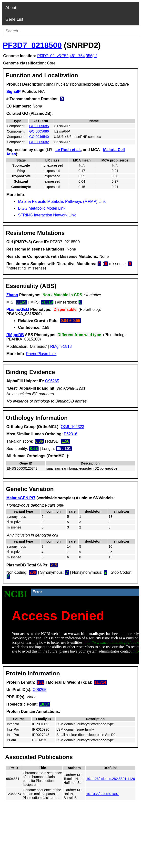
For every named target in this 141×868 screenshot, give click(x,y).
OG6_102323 (72, 427)
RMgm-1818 (61, 346)
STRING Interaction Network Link (47, 215)
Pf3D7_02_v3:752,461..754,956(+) (67, 56)
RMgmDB (15, 335)
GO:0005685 (39, 126)
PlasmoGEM (18, 309)
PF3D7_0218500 (32, 45)
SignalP (13, 92)
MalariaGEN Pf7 (21, 498)
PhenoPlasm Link (41, 354)
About (11, 8)
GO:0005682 (39, 142)
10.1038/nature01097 (103, 794)
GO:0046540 (39, 137)
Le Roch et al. (68, 150)
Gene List (14, 19)
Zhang (12, 295)
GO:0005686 (39, 131)
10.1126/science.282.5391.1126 (111, 779)
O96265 (52, 381)
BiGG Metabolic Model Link (42, 208)
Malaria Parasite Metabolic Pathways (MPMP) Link (62, 201)
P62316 (71, 434)
